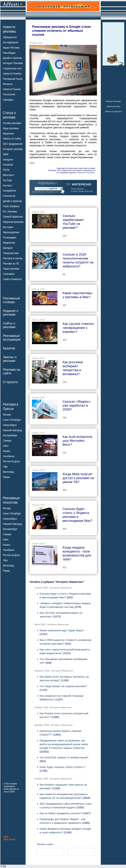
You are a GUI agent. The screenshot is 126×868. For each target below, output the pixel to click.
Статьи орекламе (9, 115)
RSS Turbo (9, 839)
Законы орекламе (10, 359)
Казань (7, 451)
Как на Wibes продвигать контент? (61, 813)
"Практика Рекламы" (86, 173)
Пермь (6, 477)
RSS (6, 837)
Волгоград (8, 472)
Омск (6, 446)
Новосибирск (10, 425)
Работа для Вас (113, 106)
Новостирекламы (9, 29)
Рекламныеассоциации (12, 338)
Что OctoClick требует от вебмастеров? (64, 757)
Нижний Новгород (12, 430)
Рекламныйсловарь (11, 300)
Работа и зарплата (113, 111)
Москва (7, 415)
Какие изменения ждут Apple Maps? (62, 630)
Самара (7, 441)
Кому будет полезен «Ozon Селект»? (63, 767)
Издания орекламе (11, 313)
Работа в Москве (113, 101)
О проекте (10, 382)
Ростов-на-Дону (11, 461)
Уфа (5, 467)
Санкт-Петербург (12, 420)
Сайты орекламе (9, 325)
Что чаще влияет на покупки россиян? (63, 686)
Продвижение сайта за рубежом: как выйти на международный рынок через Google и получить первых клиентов (64, 744)
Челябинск (9, 456)
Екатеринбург (10, 435)
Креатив (9, 348)
